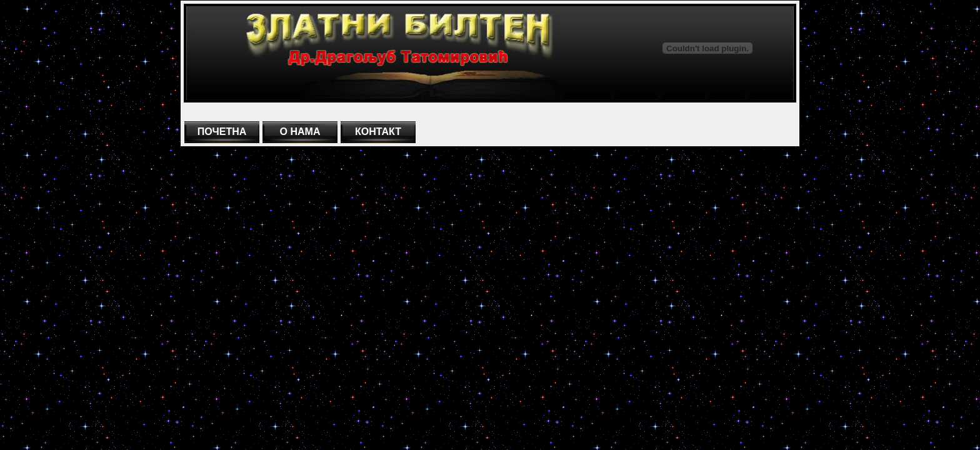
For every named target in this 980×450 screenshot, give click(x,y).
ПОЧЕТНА (222, 132)
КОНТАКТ (378, 132)
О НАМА (300, 132)
